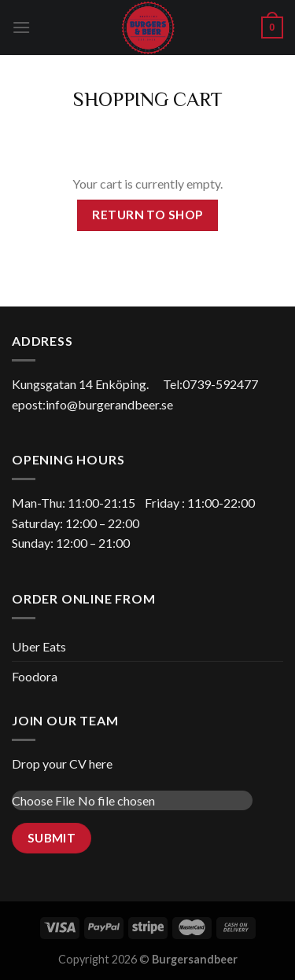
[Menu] (21, 27)
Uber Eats (39, 646)
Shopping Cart (148, 98)
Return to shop (147, 215)
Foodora (35, 676)
